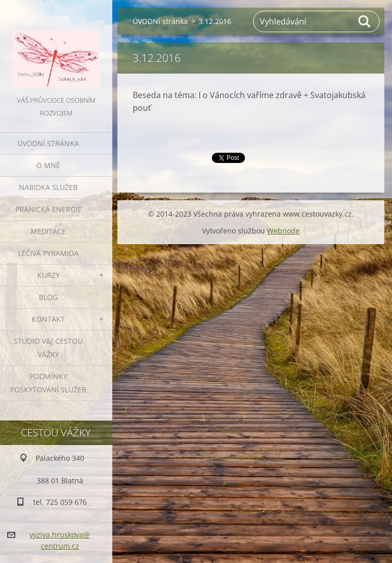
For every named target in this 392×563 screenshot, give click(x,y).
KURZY (48, 275)
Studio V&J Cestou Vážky (48, 348)
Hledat (365, 21)
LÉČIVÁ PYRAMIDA (48, 253)
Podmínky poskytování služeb (48, 383)
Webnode (283, 231)
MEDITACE (48, 231)
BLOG (48, 297)
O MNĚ (48, 165)
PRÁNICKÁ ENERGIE (48, 209)
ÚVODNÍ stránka (48, 143)
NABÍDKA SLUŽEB (48, 187)
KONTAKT (48, 319)
